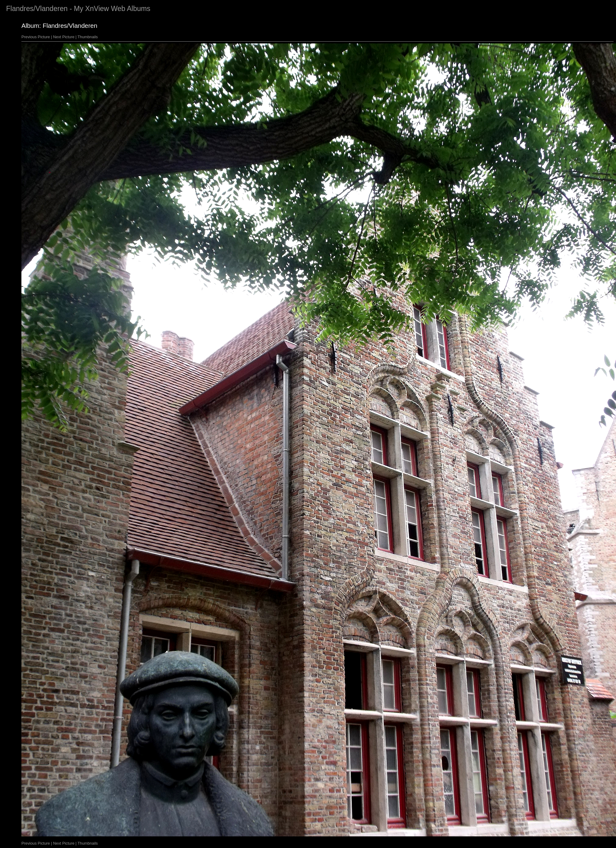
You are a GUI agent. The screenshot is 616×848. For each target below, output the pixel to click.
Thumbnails (88, 37)
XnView (97, 9)
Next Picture (64, 37)
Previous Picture (36, 37)
